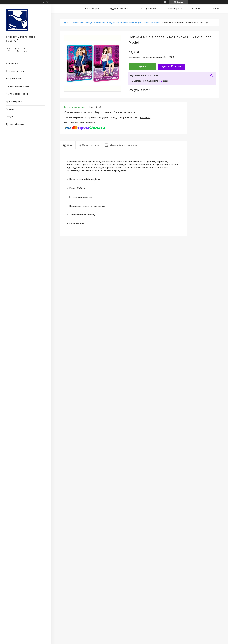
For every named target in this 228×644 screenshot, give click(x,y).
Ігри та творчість (14, 101)
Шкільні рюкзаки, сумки (18, 86)
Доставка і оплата (15, 124)
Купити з (171, 67)
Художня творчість (16, 71)
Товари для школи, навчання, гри (89, 23)
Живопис (196, 9)
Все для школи (13, 79)
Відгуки (10, 117)
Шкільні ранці (175, 9)
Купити (142, 67)
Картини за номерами (17, 94)
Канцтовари (12, 63)
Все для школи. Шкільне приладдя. (125, 23)
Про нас (10, 109)
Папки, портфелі (152, 23)
